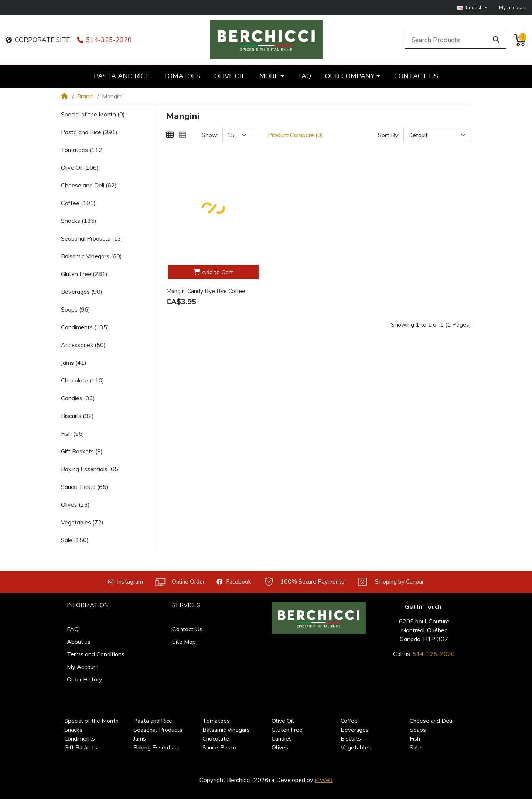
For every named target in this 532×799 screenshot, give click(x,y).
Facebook (234, 582)
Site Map (184, 642)
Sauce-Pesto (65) (85, 487)
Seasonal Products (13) (92, 238)
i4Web (324, 780)
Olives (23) (75, 504)
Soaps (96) (76, 309)
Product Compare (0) (295, 135)
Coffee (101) (78, 203)
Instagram (126, 582)
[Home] (64, 96)
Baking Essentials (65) (91, 469)
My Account (83, 667)
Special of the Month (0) (93, 114)
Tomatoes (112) (83, 150)
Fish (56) (73, 433)
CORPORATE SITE (38, 40)
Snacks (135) (79, 221)
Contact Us (187, 629)
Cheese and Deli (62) (89, 185)
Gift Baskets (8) (82, 451)
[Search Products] (448, 40)
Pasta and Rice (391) (89, 132)
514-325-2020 (105, 40)
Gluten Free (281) (84, 274)
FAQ (73, 629)
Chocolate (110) (83, 380)
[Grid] (170, 135)
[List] (183, 135)
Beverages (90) (82, 292)
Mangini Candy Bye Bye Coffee (206, 291)
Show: (210, 135)
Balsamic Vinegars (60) (91, 256)
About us (79, 642)
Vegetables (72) (82, 522)
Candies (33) (78, 398)
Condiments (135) (85, 327)
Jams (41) (74, 363)
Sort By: (389, 135)
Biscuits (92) (77, 416)
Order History (85, 679)
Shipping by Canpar (390, 582)
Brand (85, 96)
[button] (472, 8)
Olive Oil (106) (80, 167)
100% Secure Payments (304, 582)
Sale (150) (75, 540)
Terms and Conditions (96, 654)
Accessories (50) (83, 345)
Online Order (180, 582)
